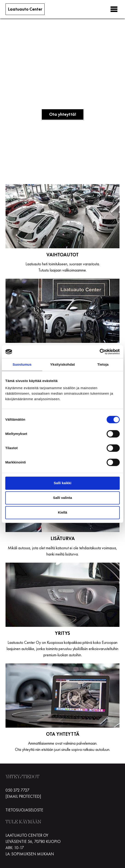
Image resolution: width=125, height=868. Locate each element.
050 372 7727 (17, 790)
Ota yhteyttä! (63, 114)
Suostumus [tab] (22, 364)
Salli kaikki (63, 483)
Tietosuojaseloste (24, 810)
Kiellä (62, 512)
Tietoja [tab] (103, 364)
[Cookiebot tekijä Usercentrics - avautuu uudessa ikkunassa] (100, 352)
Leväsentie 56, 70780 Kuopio (33, 841)
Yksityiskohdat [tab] (62, 364)
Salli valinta (63, 498)
